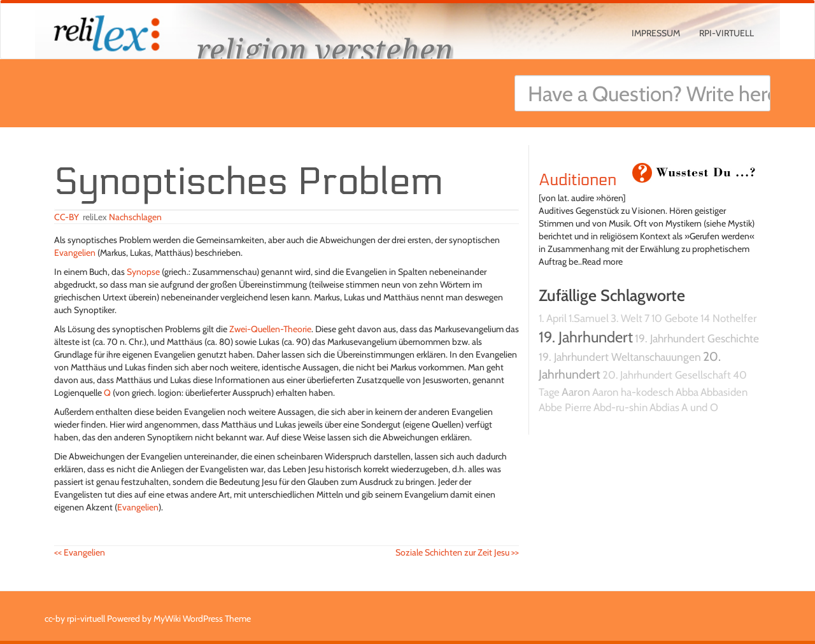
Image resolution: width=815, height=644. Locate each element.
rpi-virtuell (726, 33)
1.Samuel (589, 318)
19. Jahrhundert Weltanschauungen (620, 357)
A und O (700, 407)
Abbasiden (724, 392)
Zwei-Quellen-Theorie (270, 329)
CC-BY (67, 217)
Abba (687, 392)
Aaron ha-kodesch (633, 392)
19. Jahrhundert (586, 337)
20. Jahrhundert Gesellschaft (667, 375)
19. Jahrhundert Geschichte (697, 338)
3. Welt (627, 318)
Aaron (576, 392)
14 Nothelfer (728, 318)
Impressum (656, 33)
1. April (553, 318)
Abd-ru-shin (620, 407)
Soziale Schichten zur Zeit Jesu (457, 552)
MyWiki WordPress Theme (202, 619)
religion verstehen (325, 49)
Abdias (664, 407)
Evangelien (75, 253)
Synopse (143, 272)
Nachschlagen (135, 217)
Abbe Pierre (565, 407)
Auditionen (578, 180)
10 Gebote (675, 318)
